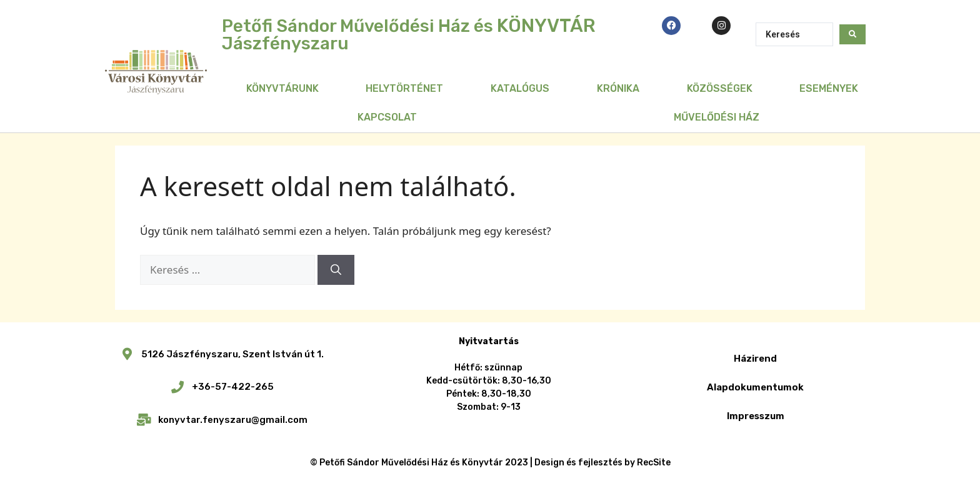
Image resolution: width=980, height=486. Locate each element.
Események (829, 88)
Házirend (755, 359)
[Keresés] (336, 270)
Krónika (618, 88)
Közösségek (720, 88)
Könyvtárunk (282, 88)
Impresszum (756, 416)
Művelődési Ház (717, 117)
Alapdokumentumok (755, 387)
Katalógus (520, 88)
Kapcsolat (387, 117)
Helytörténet (404, 88)
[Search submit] (852, 34)
